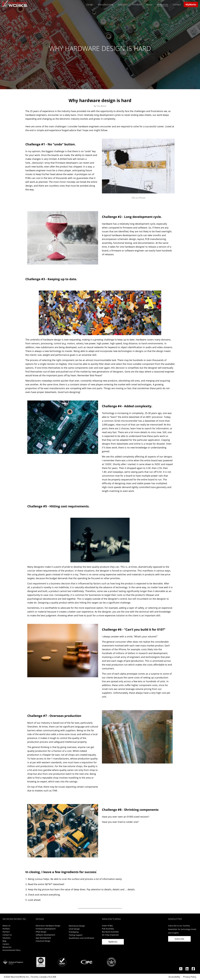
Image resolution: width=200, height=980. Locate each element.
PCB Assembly (108, 929)
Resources (163, 5)
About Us (6, 926)
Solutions (123, 4)
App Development (43, 938)
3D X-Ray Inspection (110, 935)
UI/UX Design (74, 929)
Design (90, 4)
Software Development (45, 935)
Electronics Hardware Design (48, 926)
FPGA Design (41, 932)
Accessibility (174, 977)
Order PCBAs (107, 926)
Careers (6, 944)
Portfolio (137, 4)
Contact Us (7, 935)
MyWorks (191, 4)
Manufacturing (106, 4)
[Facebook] (193, 969)
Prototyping (74, 932)
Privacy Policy (190, 977)
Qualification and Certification (82, 938)
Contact (177, 4)
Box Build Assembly (110, 932)
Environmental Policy (11, 950)
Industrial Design (43, 941)
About (149, 4)
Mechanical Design (77, 926)
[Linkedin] (187, 969)
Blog (4, 941)
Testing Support (76, 935)
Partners (6, 932)
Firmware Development (46, 929)
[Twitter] (181, 969)
